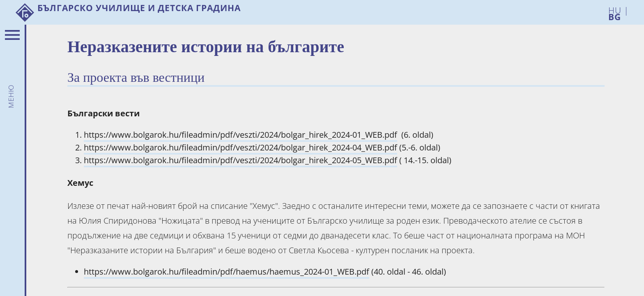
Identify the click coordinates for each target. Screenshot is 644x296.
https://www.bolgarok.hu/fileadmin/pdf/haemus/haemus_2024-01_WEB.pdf (227, 272)
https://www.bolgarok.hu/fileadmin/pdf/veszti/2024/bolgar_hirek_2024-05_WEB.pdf (240, 160)
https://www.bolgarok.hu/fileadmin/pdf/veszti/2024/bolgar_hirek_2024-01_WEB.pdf (240, 135)
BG (615, 15)
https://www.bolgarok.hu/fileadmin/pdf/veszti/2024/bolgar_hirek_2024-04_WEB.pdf (240, 147)
